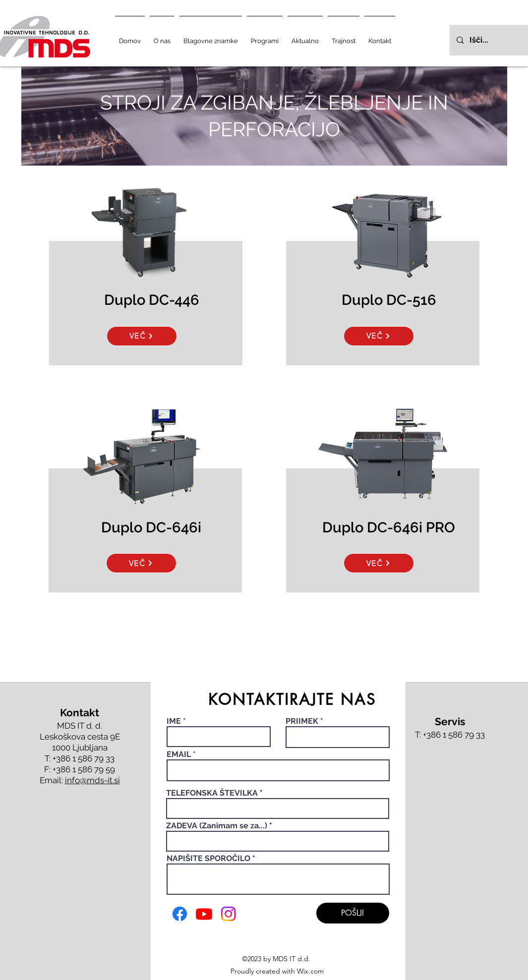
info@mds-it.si (92, 780)
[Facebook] (180, 914)
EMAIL (179, 754)
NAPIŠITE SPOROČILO (208, 859)
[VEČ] (142, 336)
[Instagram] (228, 914)
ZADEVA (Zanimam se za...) (217, 826)
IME (175, 721)
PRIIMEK (302, 721)
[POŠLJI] (353, 913)
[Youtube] (204, 914)
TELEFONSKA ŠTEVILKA (212, 793)
